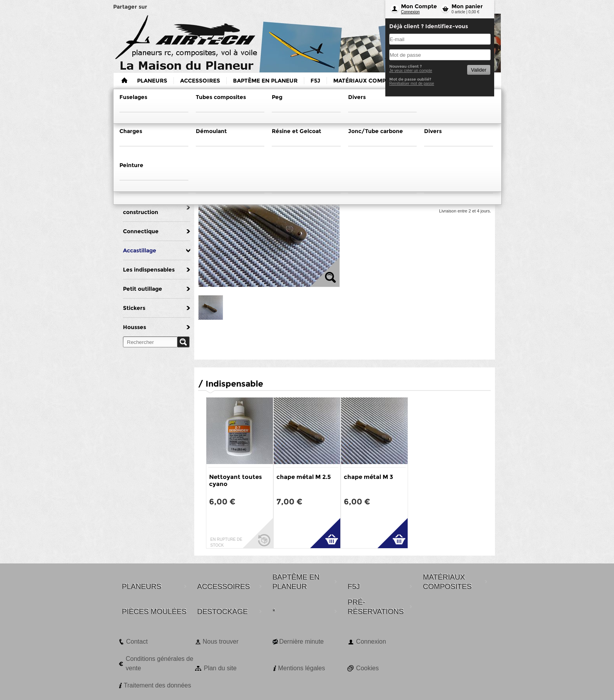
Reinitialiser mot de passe (412, 84)
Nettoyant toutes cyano (236, 480)
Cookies (367, 668)
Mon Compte (419, 6)
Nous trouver (220, 642)
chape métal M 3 (368, 477)
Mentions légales (302, 668)
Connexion (410, 12)
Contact (137, 642)
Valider (479, 70)
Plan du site (220, 668)
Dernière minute (302, 642)
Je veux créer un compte (411, 71)
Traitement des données (157, 685)
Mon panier (467, 6)
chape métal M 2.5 (304, 477)
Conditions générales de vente (160, 663)
